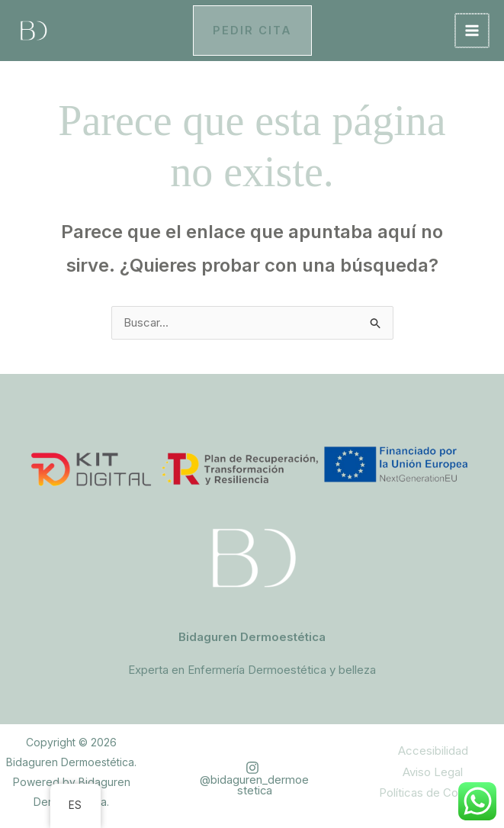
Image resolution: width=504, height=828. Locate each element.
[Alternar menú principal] (473, 31)
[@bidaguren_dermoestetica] (252, 779)
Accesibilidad (433, 752)
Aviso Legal (433, 773)
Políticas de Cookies (433, 794)
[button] (252, 31)
